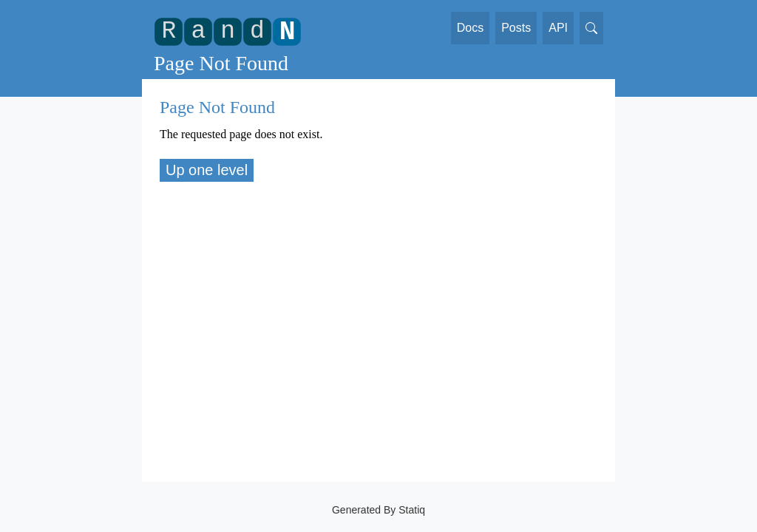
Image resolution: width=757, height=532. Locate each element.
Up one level (207, 170)
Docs (470, 28)
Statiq (412, 510)
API (558, 28)
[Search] (591, 28)
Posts (516, 28)
